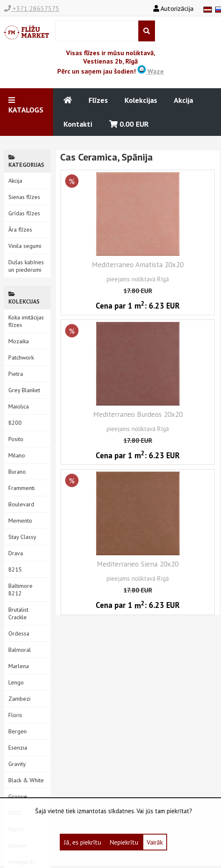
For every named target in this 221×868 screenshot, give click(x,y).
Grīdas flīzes (24, 213)
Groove (18, 797)
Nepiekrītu (124, 842)
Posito (16, 439)
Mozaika (19, 341)
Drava (16, 553)
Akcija (183, 100)
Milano (17, 455)
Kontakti (78, 124)
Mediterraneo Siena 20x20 (138, 564)
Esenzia (18, 748)
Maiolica (19, 406)
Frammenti (22, 488)
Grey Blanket (24, 390)
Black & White (26, 780)
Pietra (16, 374)
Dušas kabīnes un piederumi (26, 266)
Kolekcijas (141, 100)
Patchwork (21, 357)
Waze (151, 71)
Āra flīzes (20, 230)
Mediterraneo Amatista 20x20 (138, 264)
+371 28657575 (32, 8)
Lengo (16, 682)
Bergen (18, 731)
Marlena (19, 666)
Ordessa (19, 633)
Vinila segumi (25, 246)
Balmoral (20, 650)
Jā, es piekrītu (83, 842)
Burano (17, 472)
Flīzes (98, 100)
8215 (15, 569)
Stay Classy (22, 537)
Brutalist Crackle (18, 613)
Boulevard (21, 504)
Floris (15, 715)
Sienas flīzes (24, 197)
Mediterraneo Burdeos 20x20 (138, 414)
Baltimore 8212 (20, 590)
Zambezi (19, 699)
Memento (20, 521)
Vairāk (155, 842)
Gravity (17, 764)
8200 (15, 423)
